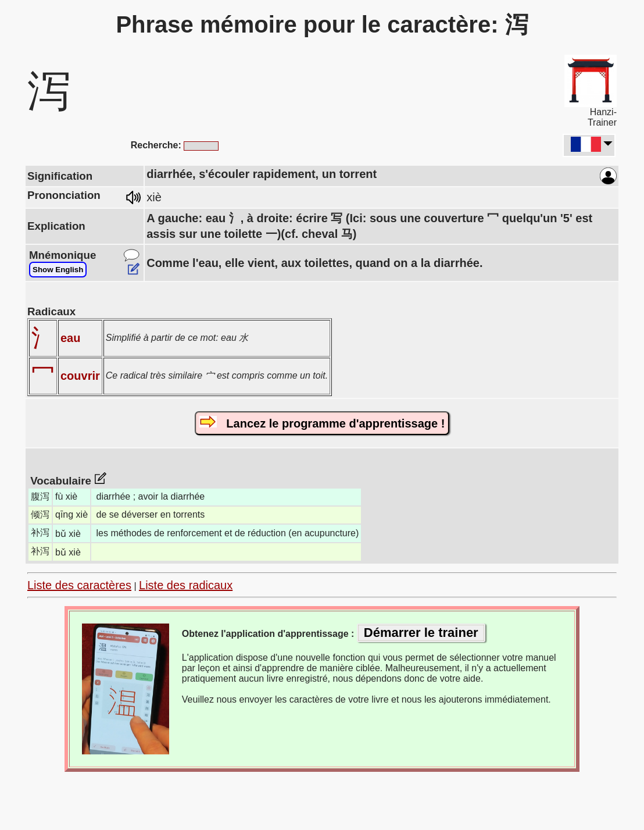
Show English (58, 270)
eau (70, 338)
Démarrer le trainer (421, 633)
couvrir (80, 376)
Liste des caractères (79, 585)
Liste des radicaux (186, 585)
